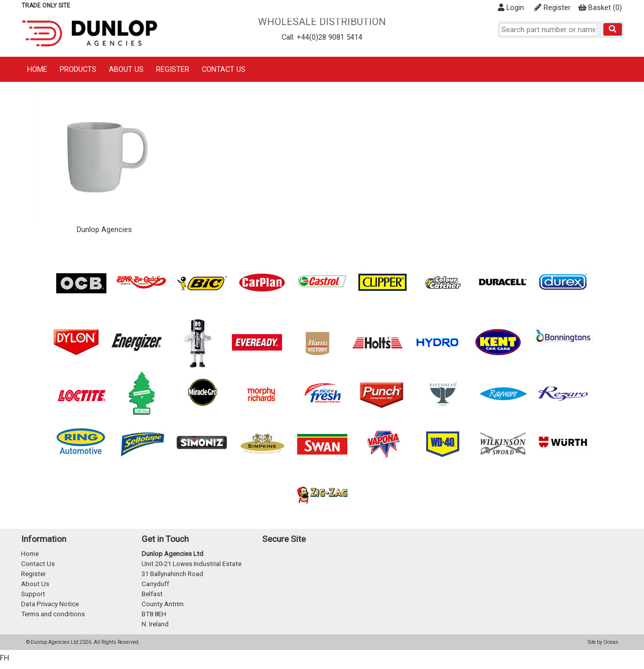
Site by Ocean (603, 642)
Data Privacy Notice (50, 604)
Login (511, 8)
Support (33, 594)
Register (552, 8)
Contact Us (224, 69)
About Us (126, 69)
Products (78, 69)
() (600, 8)
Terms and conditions (53, 614)
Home (37, 69)
